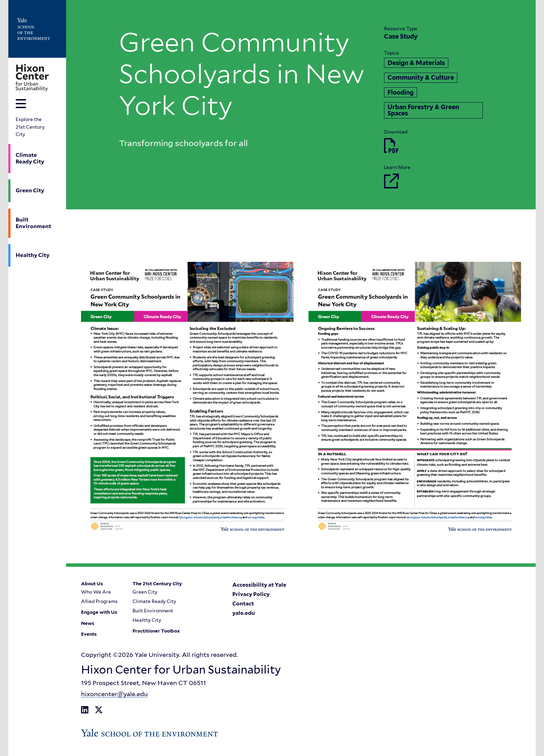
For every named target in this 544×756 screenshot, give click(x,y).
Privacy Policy (251, 594)
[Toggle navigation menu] (21, 104)
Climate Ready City (30, 158)
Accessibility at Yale (259, 585)
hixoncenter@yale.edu (114, 694)
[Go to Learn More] (391, 180)
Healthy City (33, 255)
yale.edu (244, 613)
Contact (243, 604)
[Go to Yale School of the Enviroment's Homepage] (33, 29)
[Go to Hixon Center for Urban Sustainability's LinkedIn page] (85, 710)
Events (89, 635)
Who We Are (96, 592)
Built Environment (33, 223)
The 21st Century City (157, 584)
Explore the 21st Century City (30, 127)
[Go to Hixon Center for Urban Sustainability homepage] (32, 78)
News (88, 624)
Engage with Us (99, 613)
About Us (92, 584)
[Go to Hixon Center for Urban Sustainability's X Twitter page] (99, 710)
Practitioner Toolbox (156, 632)
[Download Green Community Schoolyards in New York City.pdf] (391, 145)
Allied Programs (99, 602)
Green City (30, 190)
